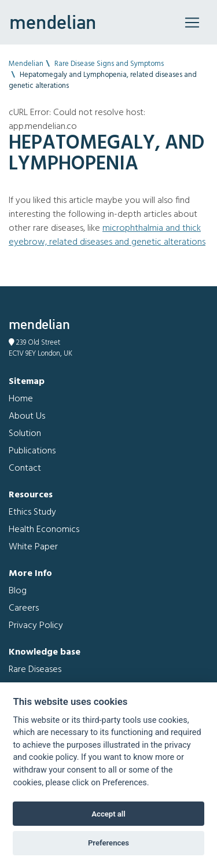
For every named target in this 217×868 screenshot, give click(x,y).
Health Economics (44, 530)
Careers (24, 608)
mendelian (53, 22)
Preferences (108, 843)
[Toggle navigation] (192, 23)
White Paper (33, 547)
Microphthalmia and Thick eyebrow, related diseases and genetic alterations (107, 235)
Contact (25, 468)
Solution (25, 434)
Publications (32, 451)
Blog (18, 591)
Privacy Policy (36, 626)
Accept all (108, 814)
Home (21, 399)
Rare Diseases (35, 670)
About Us (27, 416)
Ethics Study (32, 512)
